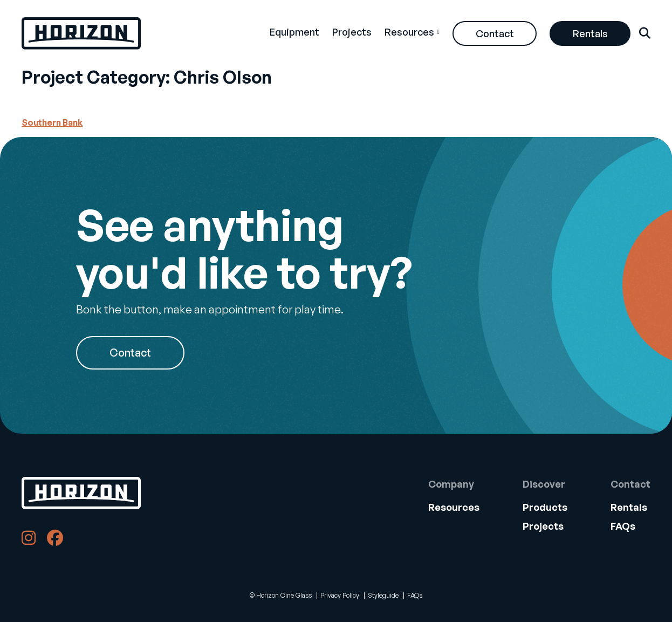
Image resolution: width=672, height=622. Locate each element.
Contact (495, 33)
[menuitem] (294, 33)
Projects (352, 32)
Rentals (590, 33)
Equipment (294, 32)
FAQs (623, 526)
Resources (409, 32)
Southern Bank (52, 122)
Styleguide (383, 595)
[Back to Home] (81, 493)
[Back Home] (81, 33)
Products (545, 507)
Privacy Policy (340, 595)
